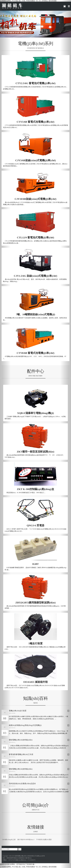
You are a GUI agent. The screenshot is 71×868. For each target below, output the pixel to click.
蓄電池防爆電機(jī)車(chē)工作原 (21, 754)
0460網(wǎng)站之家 (9, 840)
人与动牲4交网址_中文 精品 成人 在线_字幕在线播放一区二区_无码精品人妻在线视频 (28, 1)
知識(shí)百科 (35, 698)
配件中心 (36, 371)
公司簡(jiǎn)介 (35, 805)
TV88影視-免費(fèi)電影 (44, 840)
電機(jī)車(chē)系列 (35, 44)
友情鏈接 (36, 827)
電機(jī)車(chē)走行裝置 (18, 711)
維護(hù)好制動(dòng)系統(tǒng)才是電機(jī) (25, 725)
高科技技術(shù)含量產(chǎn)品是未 (22, 784)
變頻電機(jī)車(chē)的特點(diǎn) (21, 740)
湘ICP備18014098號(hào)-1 (26, 840)
